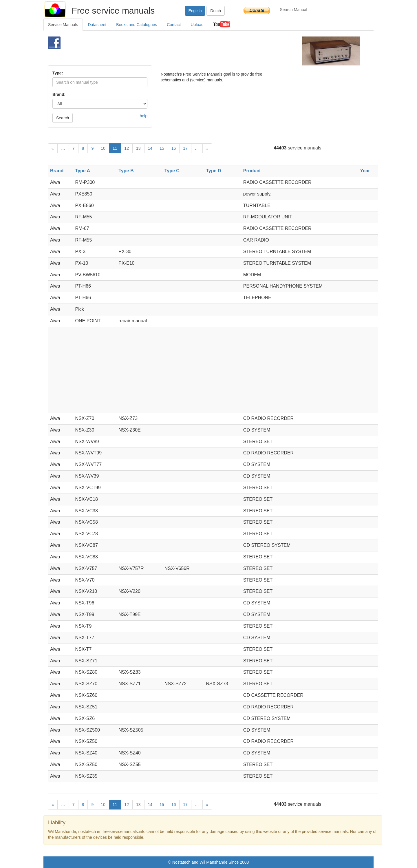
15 (162, 148)
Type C (172, 171)
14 (150, 148)
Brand (57, 171)
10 (103, 148)
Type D (213, 171)
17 (185, 148)
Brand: (59, 94)
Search (63, 118)
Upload (197, 25)
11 (115, 148)
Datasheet (97, 25)
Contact (174, 25)
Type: (58, 73)
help (144, 116)
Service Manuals (63, 25)
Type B (126, 171)
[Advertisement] (199, 51)
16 (174, 148)
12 (127, 148)
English (195, 11)
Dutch (216, 11)
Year (365, 171)
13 (138, 148)
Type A (83, 171)
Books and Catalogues (137, 25)
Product (252, 171)
